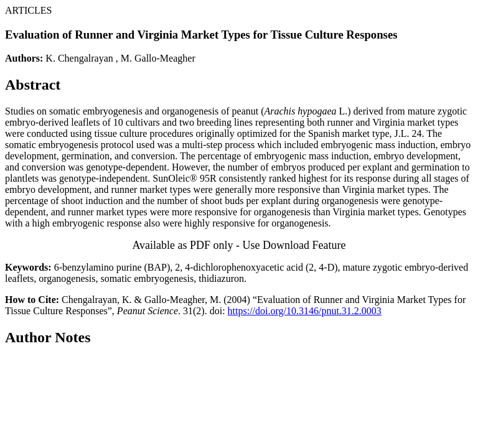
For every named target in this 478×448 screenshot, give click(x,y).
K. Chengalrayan (79, 58)
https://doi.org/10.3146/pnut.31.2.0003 (305, 311)
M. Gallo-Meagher (158, 58)
